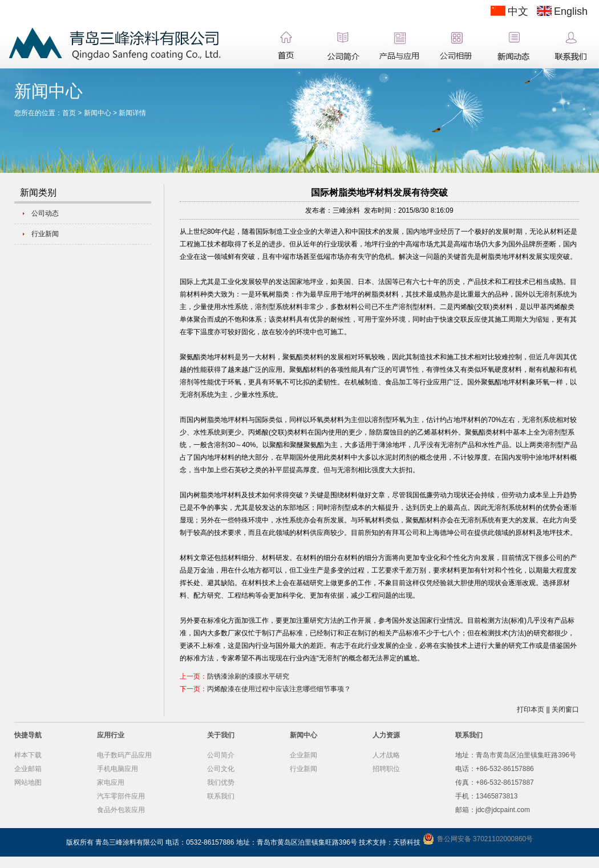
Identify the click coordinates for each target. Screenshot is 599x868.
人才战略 (386, 755)
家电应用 (111, 782)
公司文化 (221, 769)
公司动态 (45, 213)
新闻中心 (98, 113)
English (571, 11)
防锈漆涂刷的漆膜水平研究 (248, 676)
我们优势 (221, 782)
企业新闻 (303, 755)
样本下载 (28, 755)
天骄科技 (407, 842)
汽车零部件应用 (121, 796)
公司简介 (221, 755)
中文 (518, 11)
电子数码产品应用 (124, 755)
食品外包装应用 (121, 810)
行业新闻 (45, 234)
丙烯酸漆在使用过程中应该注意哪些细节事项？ (279, 689)
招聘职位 (386, 769)
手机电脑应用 (118, 769)
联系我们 (221, 796)
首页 (69, 113)
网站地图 (28, 782)
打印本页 (531, 709)
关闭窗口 (565, 709)
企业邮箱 (28, 769)
